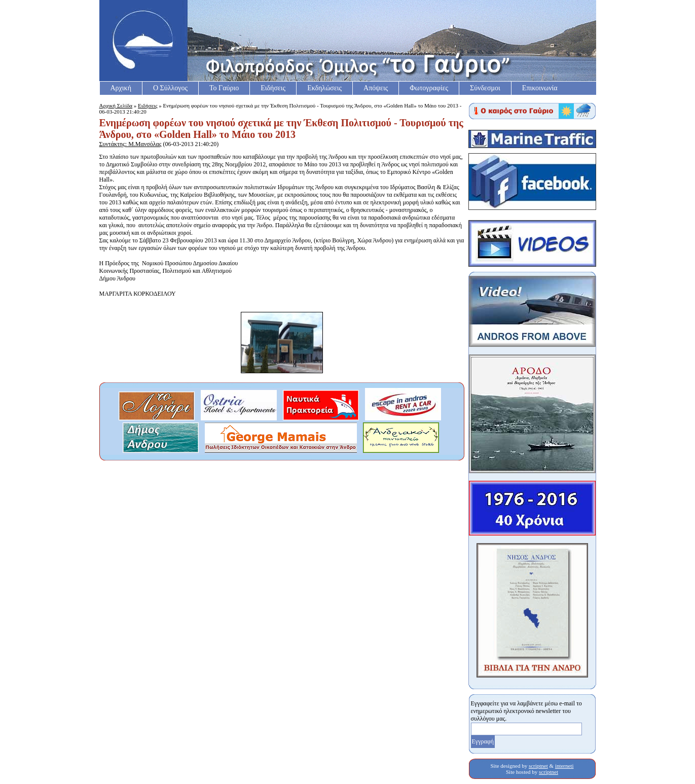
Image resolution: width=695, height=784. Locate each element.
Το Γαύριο (224, 88)
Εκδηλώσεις (324, 88)
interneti (564, 766)
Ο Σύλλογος (170, 88)
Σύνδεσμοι (485, 88)
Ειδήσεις (273, 88)
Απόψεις (376, 88)
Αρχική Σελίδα (116, 105)
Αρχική (121, 88)
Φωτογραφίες (429, 88)
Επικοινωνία (540, 88)
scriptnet (538, 766)
